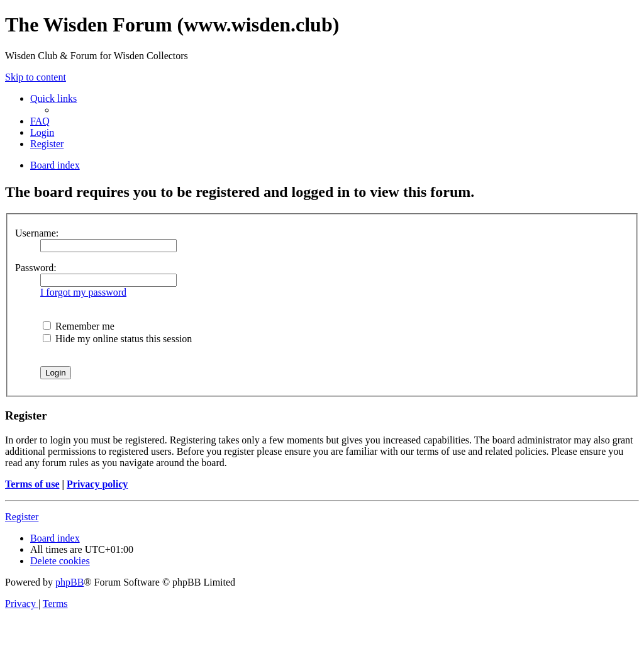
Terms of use (32, 484)
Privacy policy (97, 484)
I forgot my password (83, 292)
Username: (37, 233)
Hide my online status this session (117, 339)
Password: (36, 268)
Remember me (79, 326)
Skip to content (36, 77)
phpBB (69, 582)
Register (22, 517)
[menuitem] (40, 121)
